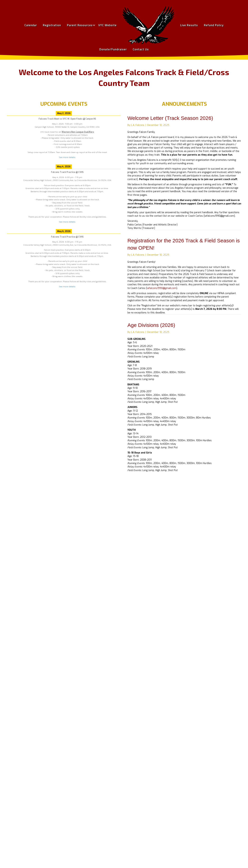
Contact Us (141, 49)
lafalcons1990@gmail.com (162, 288)
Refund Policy (214, 25)
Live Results (189, 25)
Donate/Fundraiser (113, 49)
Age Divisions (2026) (151, 325)
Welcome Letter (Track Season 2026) (170, 118)
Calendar (31, 25)
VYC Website (107, 25)
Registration (52, 25)
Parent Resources (80, 25)
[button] (94, 25)
